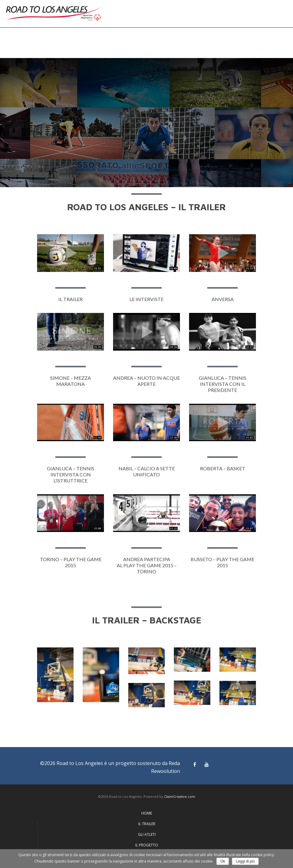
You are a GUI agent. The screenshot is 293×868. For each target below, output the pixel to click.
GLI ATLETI (147, 834)
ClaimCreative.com (180, 796)
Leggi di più (245, 861)
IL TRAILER (147, 824)
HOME (147, 813)
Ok (223, 861)
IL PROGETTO (147, 845)
